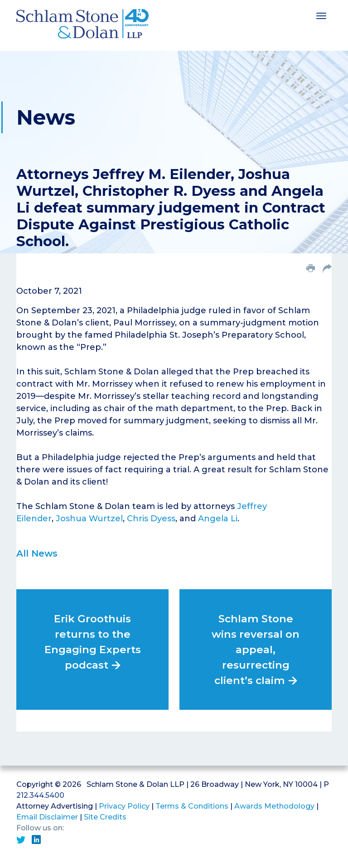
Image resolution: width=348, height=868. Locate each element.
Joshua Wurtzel (89, 519)
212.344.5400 (40, 795)
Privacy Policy (124, 806)
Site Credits (105, 817)
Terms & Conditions (192, 806)
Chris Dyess (151, 519)
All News (37, 553)
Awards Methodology (274, 806)
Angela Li (218, 519)
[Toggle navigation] (321, 15)
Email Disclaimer (47, 817)
